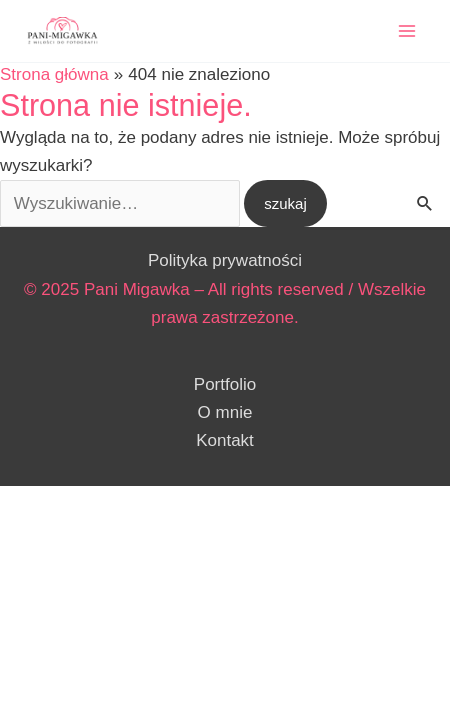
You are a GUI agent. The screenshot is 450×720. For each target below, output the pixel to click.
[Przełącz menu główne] (408, 31)
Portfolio (225, 384)
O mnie (225, 412)
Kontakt (225, 440)
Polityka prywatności (225, 260)
